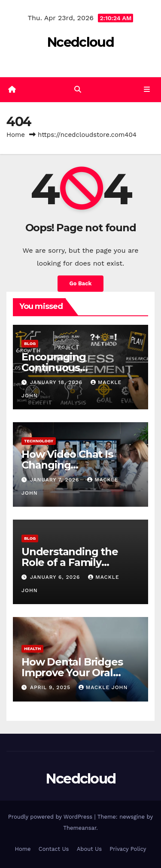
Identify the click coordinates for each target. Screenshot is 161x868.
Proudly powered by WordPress (51, 817)
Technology (39, 441)
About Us (89, 849)
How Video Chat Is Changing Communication (67, 465)
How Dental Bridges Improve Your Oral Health (72, 673)
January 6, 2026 (56, 577)
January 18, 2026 (57, 382)
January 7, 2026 (56, 480)
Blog (30, 343)
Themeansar (80, 828)
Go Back (81, 283)
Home (16, 135)
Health (32, 649)
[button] (78, 89)
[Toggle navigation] (147, 90)
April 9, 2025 (51, 687)
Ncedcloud (80, 42)
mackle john (103, 687)
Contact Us (54, 849)
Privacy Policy (128, 849)
